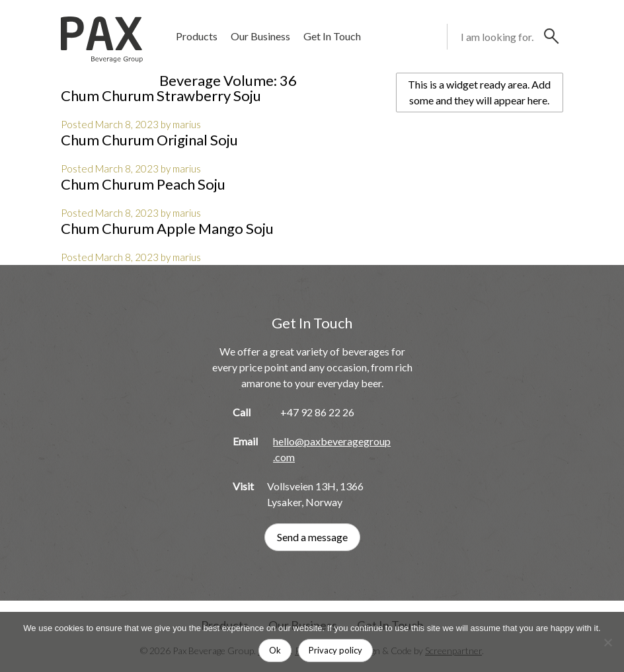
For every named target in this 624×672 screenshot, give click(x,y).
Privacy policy (335, 650)
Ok (275, 650)
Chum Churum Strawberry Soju (161, 95)
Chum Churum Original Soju (149, 140)
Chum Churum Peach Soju (143, 184)
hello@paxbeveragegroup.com (332, 449)
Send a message (312, 537)
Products (197, 36)
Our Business (260, 36)
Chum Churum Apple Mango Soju (167, 228)
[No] (607, 642)
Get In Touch (332, 36)
